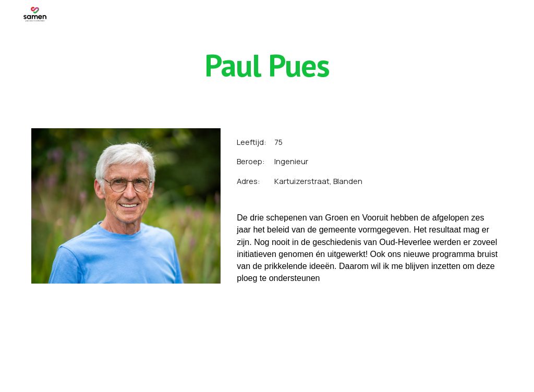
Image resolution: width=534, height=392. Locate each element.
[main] (267, 65)
